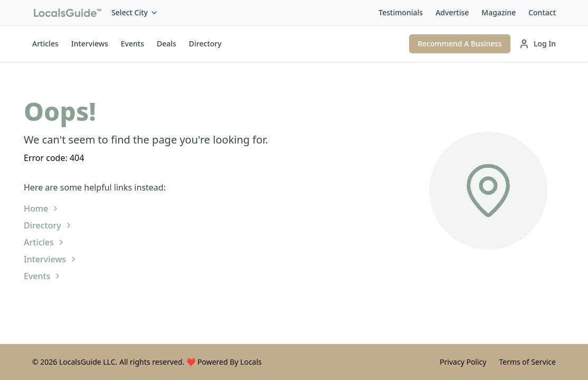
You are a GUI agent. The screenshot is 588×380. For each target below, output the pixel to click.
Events (132, 44)
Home (42, 208)
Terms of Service (527, 362)
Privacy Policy (463, 362)
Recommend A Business (460, 44)
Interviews (90, 44)
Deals (167, 44)
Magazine (499, 12)
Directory (205, 44)
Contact (542, 12)
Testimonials (401, 12)
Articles (45, 44)
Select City (135, 12)
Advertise (452, 12)
